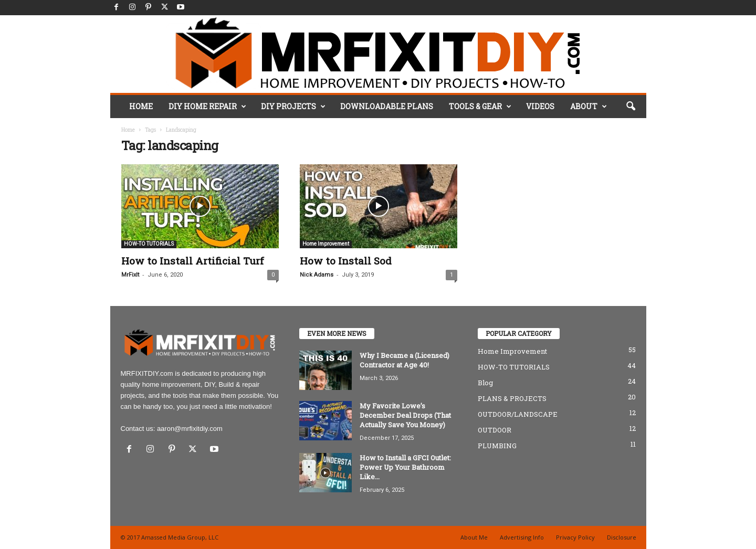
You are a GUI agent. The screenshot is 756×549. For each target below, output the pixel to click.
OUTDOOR (495, 430)
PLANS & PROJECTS (512, 398)
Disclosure (622, 537)
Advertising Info (522, 537)
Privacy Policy (575, 537)
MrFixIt (130, 275)
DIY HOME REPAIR (207, 107)
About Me (474, 537)
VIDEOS (540, 106)
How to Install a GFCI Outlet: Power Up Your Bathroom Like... (405, 467)
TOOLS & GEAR (480, 107)
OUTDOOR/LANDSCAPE (518, 414)
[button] (631, 107)
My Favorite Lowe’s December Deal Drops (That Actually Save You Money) (405, 415)
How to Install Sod (346, 261)
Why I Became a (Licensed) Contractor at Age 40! (405, 360)
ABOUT (589, 107)
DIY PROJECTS (293, 107)
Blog (485, 383)
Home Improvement (326, 244)
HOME (141, 106)
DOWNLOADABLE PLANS (387, 106)
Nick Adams (317, 275)
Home (128, 130)
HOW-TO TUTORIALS (149, 244)
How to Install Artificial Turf (193, 261)
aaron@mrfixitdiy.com (190, 429)
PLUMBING (497, 446)
